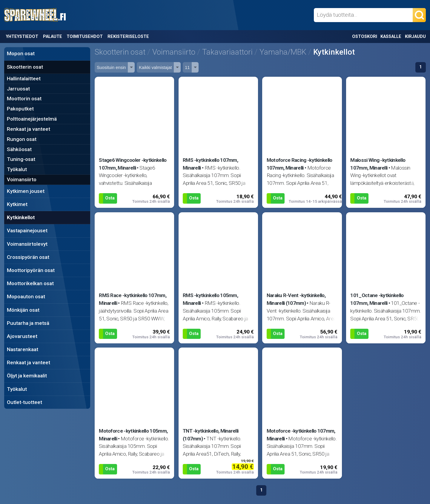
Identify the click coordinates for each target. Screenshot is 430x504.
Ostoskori (365, 37)
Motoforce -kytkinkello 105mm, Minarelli (133, 435)
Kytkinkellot (21, 217)
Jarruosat (18, 89)
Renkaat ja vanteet (29, 129)
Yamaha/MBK (283, 52)
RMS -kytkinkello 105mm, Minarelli (210, 299)
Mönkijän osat (23, 310)
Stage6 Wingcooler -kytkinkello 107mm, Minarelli (133, 164)
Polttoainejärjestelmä (32, 119)
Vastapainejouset (27, 231)
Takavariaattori (227, 52)
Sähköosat (19, 149)
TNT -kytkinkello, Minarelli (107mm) (211, 435)
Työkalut (17, 169)
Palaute (53, 37)
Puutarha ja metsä (28, 323)
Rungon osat (22, 139)
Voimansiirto (22, 179)
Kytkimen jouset (26, 191)
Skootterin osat (25, 67)
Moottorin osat (24, 99)
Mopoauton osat (26, 296)
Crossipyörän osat (28, 257)
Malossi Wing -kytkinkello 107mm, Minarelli (378, 164)
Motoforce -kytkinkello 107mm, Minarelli (301, 435)
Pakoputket (20, 109)
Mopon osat (21, 53)
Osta (110, 198)
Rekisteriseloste (128, 37)
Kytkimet (17, 204)
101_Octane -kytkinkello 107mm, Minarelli (377, 299)
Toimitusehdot (85, 37)
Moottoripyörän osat (31, 270)
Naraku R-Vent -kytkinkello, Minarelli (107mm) (296, 299)
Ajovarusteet (22, 336)
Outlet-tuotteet (24, 402)
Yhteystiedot (22, 37)
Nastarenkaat (23, 349)
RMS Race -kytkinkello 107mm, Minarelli (133, 299)
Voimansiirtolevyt (27, 244)
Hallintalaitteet (24, 79)
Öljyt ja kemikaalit (27, 376)
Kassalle (391, 37)
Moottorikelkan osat (30, 283)
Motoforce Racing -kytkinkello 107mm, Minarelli (300, 164)
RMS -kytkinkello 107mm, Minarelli (210, 164)
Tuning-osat (21, 159)
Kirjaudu (415, 37)
